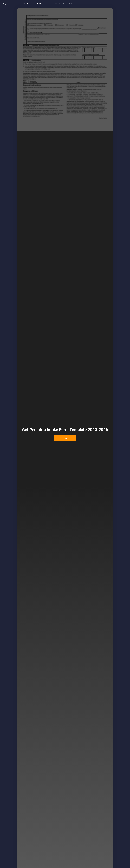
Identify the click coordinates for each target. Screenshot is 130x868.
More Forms (27, 4)
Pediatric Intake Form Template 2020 (61, 4)
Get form (65, 438)
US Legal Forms (7, 4)
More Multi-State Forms (40, 4)
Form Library (17, 4)
